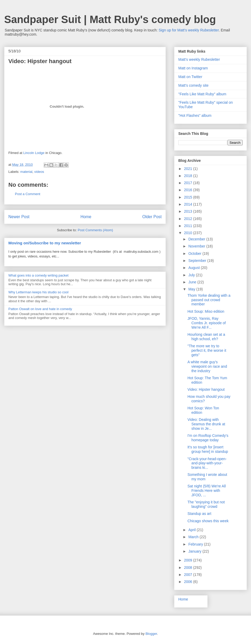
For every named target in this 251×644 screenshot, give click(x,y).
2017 (189, 183)
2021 (189, 169)
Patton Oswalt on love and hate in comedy (40, 309)
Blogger (151, 634)
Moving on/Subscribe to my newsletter (45, 243)
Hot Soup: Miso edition (206, 311)
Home (86, 217)
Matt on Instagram (193, 68)
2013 (189, 211)
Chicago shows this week (208, 521)
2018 (189, 176)
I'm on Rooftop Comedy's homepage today (208, 438)
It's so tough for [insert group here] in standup (208, 449)
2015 (189, 197)
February (196, 544)
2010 (189, 233)
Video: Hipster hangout (206, 389)
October (195, 254)
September (198, 261)
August (194, 268)
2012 (189, 219)
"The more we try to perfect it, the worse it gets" (207, 350)
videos (39, 172)
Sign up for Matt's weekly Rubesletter (189, 30)
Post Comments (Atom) (95, 230)
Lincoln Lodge (34, 153)
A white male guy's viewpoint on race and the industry (207, 366)
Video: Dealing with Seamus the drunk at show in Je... (206, 424)
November (197, 246)
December (197, 239)
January (195, 551)
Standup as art (199, 514)
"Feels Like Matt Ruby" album (202, 94)
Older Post (152, 217)
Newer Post (19, 217)
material (26, 172)
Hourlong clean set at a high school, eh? (206, 337)
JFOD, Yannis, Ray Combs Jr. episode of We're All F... (207, 323)
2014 (189, 204)
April (192, 530)
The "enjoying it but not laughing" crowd (206, 504)
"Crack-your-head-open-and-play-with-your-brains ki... (207, 463)
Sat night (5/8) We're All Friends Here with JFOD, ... (207, 491)
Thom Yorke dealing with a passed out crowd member (209, 300)
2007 (189, 575)
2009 (189, 560)
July (192, 275)
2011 (189, 226)
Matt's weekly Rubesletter (199, 59)
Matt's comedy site (193, 85)
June (193, 282)
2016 (189, 190)
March (194, 537)
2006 (189, 582)
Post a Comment (28, 194)
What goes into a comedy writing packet (38, 275)
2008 (189, 568)
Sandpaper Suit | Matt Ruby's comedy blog (110, 19)
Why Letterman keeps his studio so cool (38, 292)
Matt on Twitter (190, 77)
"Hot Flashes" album (195, 115)
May (192, 289)
